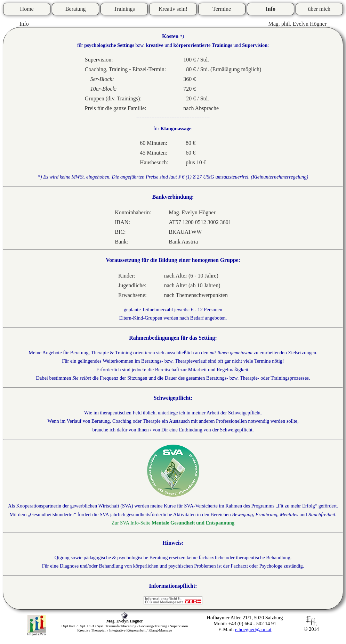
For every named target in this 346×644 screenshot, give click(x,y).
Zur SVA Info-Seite (173, 523)
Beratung (76, 9)
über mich (319, 9)
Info (270, 9)
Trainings (124, 9)
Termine (222, 9)
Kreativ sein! (173, 9)
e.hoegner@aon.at (253, 629)
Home (27, 9)
